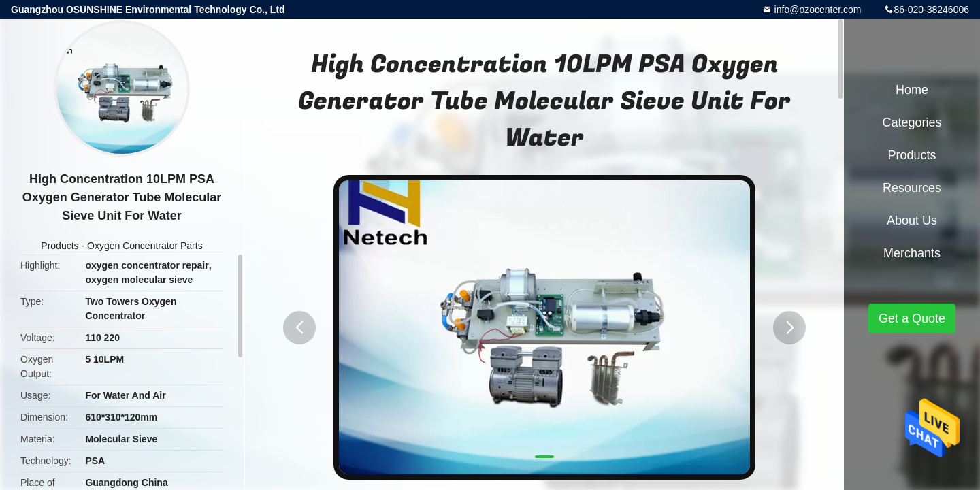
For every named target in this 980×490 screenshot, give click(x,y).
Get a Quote (912, 318)
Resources (912, 188)
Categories (912, 122)
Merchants (912, 253)
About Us (912, 220)
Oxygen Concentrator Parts (145, 246)
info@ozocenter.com (817, 10)
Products (60, 246)
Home (912, 90)
